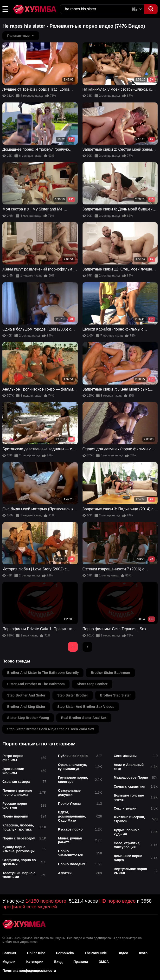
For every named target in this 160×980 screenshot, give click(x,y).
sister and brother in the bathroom (36, 684)
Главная (9, 953)
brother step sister (115, 695)
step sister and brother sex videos (86, 707)
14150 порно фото (46, 901)
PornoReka (65, 953)
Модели (9, 962)
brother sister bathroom (110, 673)
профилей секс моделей (30, 907)
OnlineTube (36, 953)
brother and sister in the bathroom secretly (43, 673)
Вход (58, 962)
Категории (35, 962)
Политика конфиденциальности (29, 971)
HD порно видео (117, 901)
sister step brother (92, 684)
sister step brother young (28, 718)
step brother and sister (26, 695)
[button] (5, 9)
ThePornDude (96, 953)
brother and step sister (26, 707)
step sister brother (73, 695)
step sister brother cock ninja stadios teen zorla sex (51, 729)
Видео (123, 953)
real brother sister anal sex (84, 718)
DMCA (104, 962)
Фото (143, 953)
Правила (81, 962)
